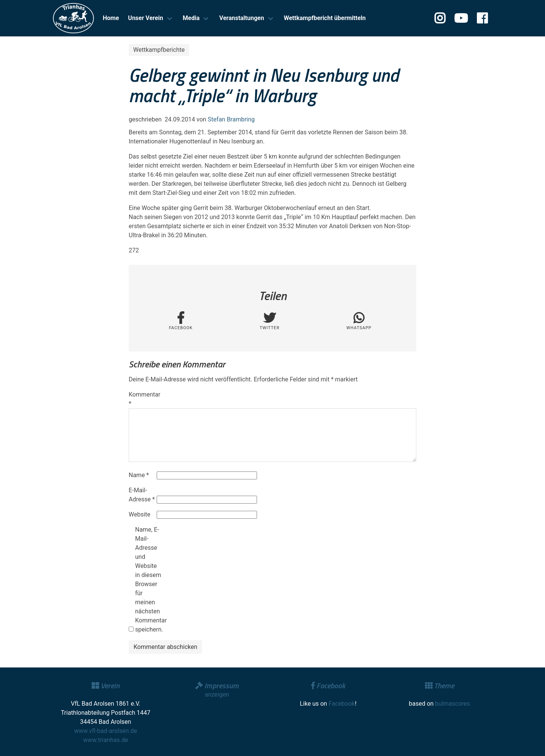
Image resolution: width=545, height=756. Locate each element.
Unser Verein (146, 18)
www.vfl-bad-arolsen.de (106, 731)
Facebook (342, 704)
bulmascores (453, 704)
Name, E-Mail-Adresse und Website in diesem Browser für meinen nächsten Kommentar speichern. (148, 579)
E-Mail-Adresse (142, 495)
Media (191, 18)
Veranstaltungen (241, 18)
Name (139, 475)
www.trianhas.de (106, 740)
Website (139, 514)
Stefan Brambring (231, 119)
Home (111, 18)
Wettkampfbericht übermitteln (325, 18)
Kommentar (142, 399)
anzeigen (217, 695)
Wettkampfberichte (159, 50)
